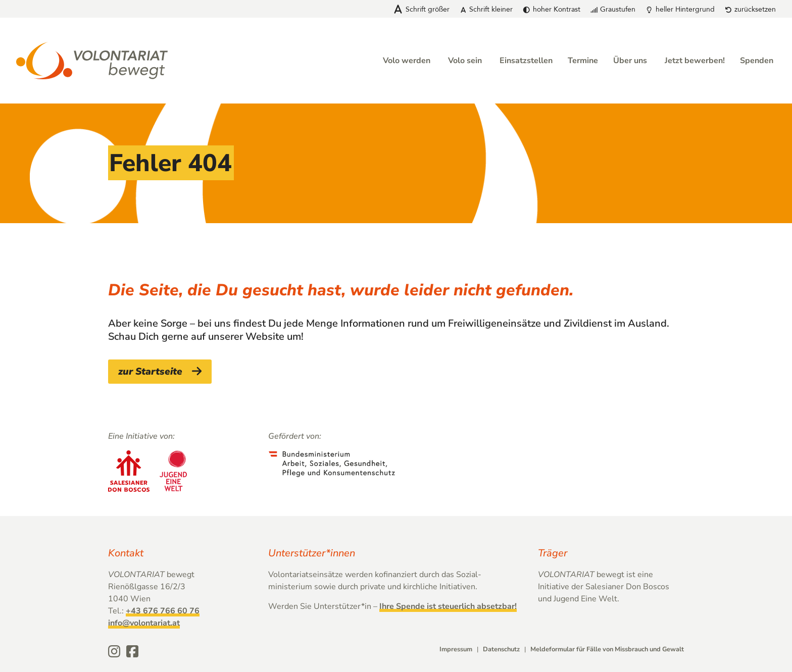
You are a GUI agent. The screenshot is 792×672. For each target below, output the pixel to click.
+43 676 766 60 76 (163, 611)
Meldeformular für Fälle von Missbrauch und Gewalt (607, 649)
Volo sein (465, 61)
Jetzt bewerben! (695, 61)
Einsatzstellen (526, 61)
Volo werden (407, 61)
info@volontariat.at (144, 623)
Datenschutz (501, 649)
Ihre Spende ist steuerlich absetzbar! (448, 606)
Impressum (456, 649)
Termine (583, 61)
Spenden (757, 61)
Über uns (630, 61)
